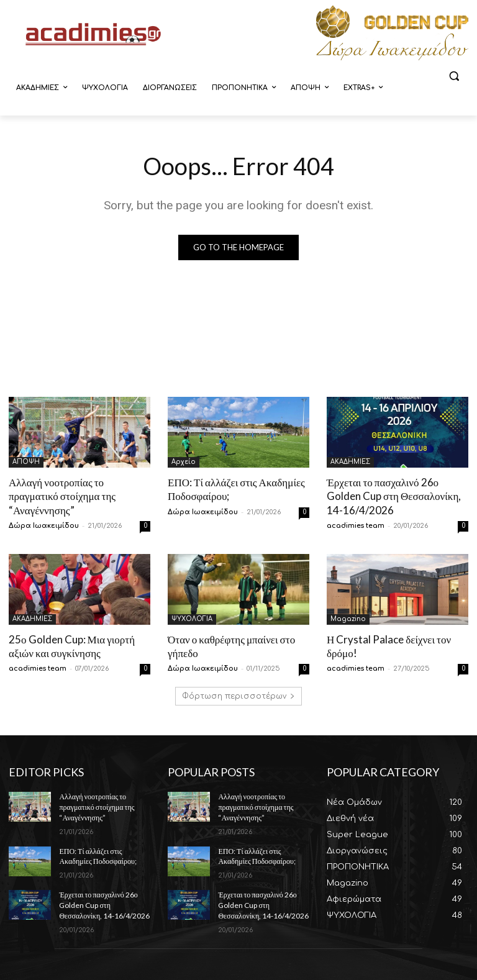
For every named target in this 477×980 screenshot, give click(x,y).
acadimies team (356, 526)
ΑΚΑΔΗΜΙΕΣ (350, 462)
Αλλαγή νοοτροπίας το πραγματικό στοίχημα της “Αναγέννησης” (62, 496)
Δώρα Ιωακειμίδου (44, 526)
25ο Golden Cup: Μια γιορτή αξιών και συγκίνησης (72, 646)
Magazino (348, 619)
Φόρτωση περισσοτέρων (238, 696)
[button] (454, 76)
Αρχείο (184, 462)
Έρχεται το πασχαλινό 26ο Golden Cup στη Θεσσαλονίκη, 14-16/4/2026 (394, 496)
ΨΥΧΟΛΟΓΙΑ (192, 619)
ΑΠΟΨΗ (26, 462)
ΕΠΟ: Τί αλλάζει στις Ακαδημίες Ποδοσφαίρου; (98, 856)
